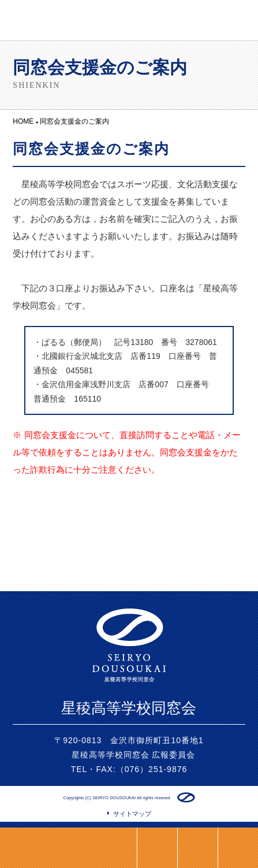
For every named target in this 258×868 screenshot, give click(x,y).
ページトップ (238, 848)
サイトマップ (132, 814)
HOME (197, 848)
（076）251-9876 (152, 769)
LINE (157, 848)
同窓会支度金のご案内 (48, 848)
